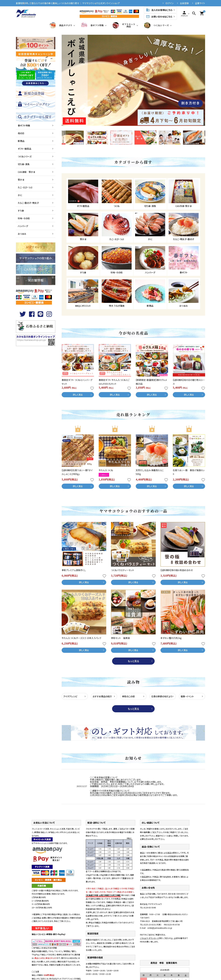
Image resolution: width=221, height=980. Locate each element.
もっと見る (133, 661)
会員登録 (184, 3)
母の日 (21, 133)
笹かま (21, 180)
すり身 (21, 211)
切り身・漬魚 (24, 164)
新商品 (21, 141)
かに (20, 195)
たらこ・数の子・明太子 (28, 203)
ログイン (170, 3)
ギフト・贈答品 (25, 149)
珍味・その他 (24, 218)
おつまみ (22, 234)
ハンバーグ (23, 226)
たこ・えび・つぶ (25, 187)
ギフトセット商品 (124, 25)
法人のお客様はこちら (159, 10)
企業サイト (200, 3)
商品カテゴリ (61, 25)
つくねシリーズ (156, 25)
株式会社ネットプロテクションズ (62, 979)
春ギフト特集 (92, 25)
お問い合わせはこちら (159, 17)
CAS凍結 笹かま (26, 172)
